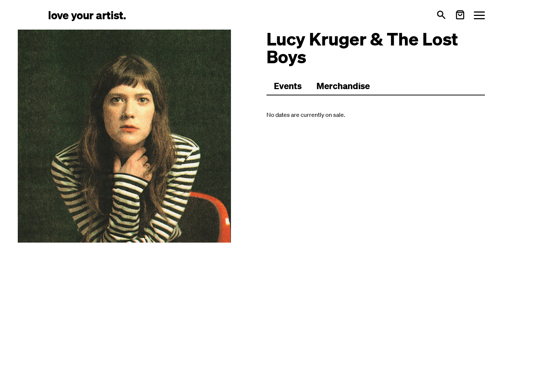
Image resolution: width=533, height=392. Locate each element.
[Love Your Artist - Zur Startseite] (87, 15)
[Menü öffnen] (479, 15)
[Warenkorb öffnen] (460, 15)
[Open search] (441, 15)
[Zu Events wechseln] (288, 86)
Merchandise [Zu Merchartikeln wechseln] (343, 86)
